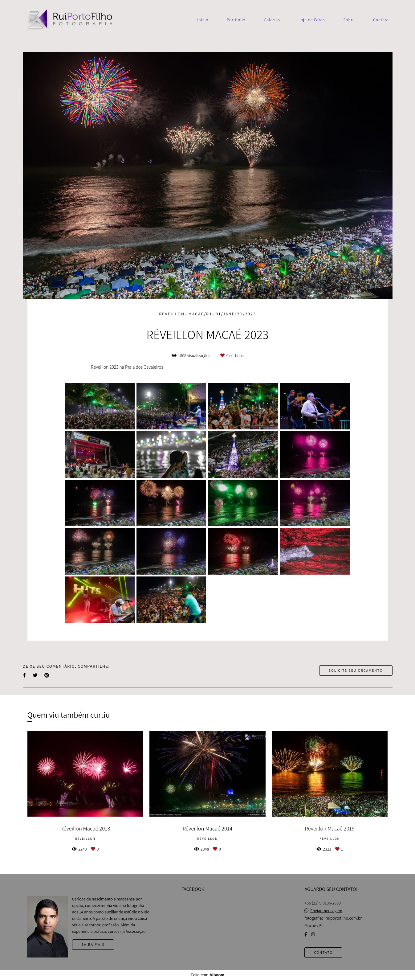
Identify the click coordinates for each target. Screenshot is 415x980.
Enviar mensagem (326, 911)
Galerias (272, 20)
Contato (381, 20)
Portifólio (236, 20)
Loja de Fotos (312, 20)
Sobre (349, 20)
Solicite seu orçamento (356, 670)
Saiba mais (93, 944)
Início (203, 20)
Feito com (207, 975)
